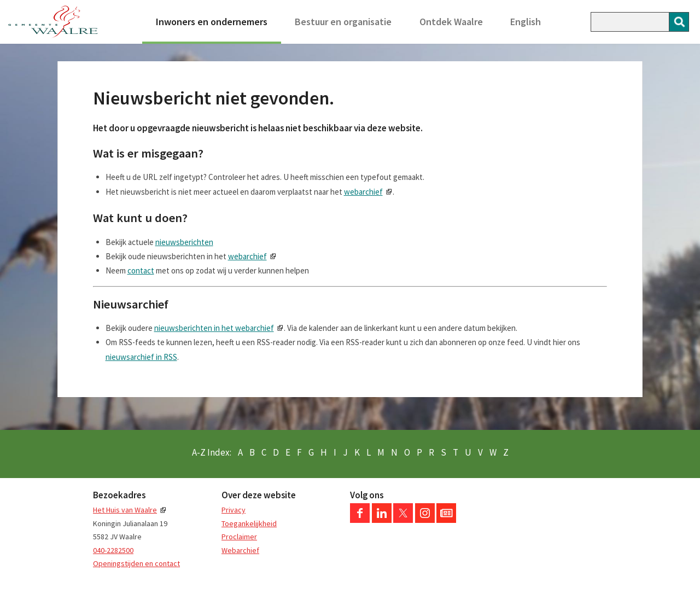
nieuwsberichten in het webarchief (214, 328)
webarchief (363, 192)
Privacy (234, 510)
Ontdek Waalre (451, 22)
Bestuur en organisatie (343, 22)
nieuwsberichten (184, 242)
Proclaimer (239, 537)
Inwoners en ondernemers (212, 22)
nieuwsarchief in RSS (141, 357)
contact (141, 270)
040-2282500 (113, 550)
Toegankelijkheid (249, 523)
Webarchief (240, 550)
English (526, 22)
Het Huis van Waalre (125, 510)
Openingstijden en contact (136, 563)
